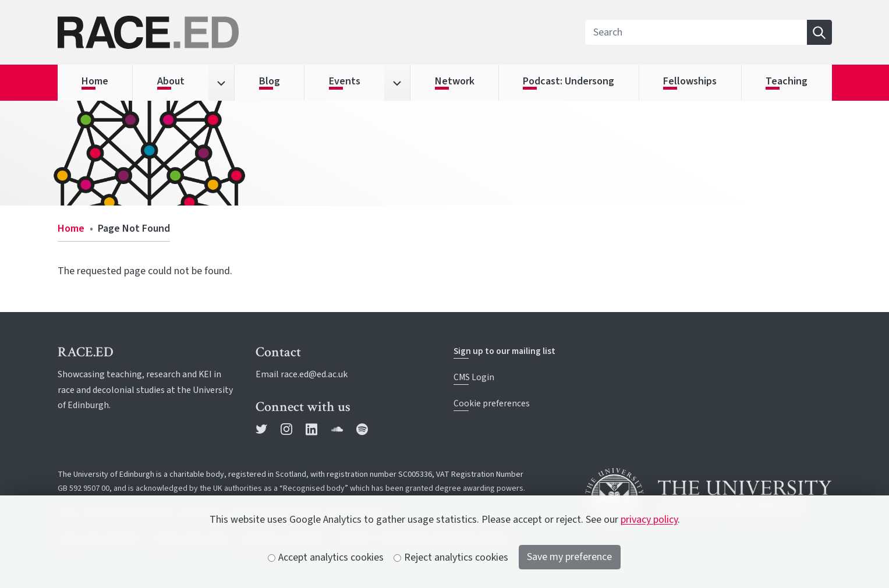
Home (71, 229)
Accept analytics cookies (326, 557)
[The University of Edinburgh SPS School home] (181, 32)
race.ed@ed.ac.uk (314, 374)
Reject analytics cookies (451, 557)
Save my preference (569, 557)
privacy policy (649, 520)
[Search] (696, 32)
